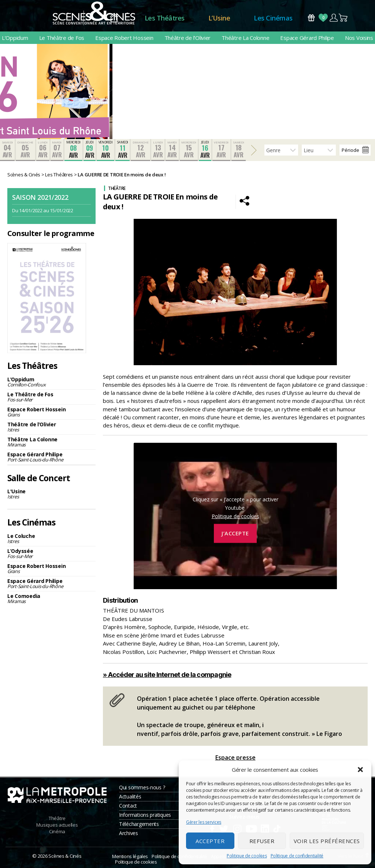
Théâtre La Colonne (245, 38)
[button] (360, 770)
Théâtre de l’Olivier (188, 38)
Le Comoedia (51, 598)
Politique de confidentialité (297, 856)
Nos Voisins (359, 38)
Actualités (130, 796)
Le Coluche (51, 538)
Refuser (262, 841)
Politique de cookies (247, 856)
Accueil (114, 18)
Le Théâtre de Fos (62, 38)
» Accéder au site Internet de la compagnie (167, 675)
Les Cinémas (273, 18)
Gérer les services (204, 822)
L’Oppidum (15, 38)
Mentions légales (130, 856)
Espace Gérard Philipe (307, 38)
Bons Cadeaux (311, 18)
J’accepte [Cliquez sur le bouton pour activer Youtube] (235, 533)
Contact (128, 806)
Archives (129, 833)
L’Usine (219, 18)
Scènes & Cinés (65, 856)
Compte (333, 18)
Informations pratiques (145, 815)
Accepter (210, 841)
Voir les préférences (327, 841)
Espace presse (235, 757)
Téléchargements (139, 824)
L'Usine (51, 494)
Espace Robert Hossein (124, 38)
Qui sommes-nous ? (142, 787)
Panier (344, 18)
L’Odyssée (51, 553)
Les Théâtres (165, 18)
